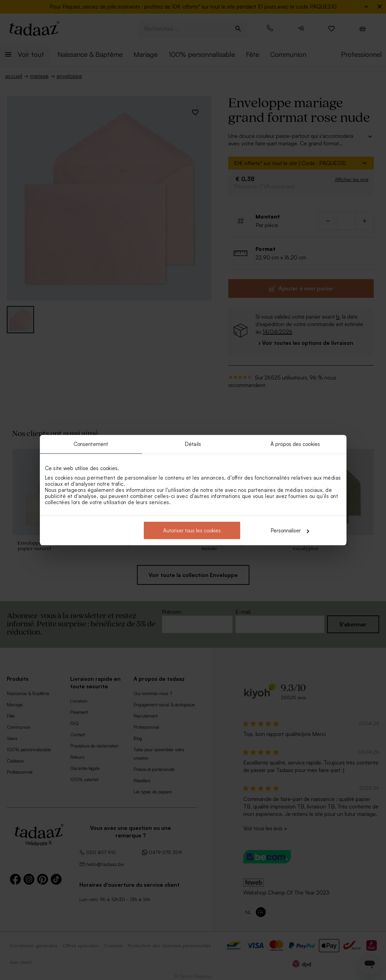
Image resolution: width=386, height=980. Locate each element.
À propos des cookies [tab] (295, 444)
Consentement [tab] (91, 444)
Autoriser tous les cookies (192, 531)
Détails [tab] (193, 444)
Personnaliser (290, 531)
